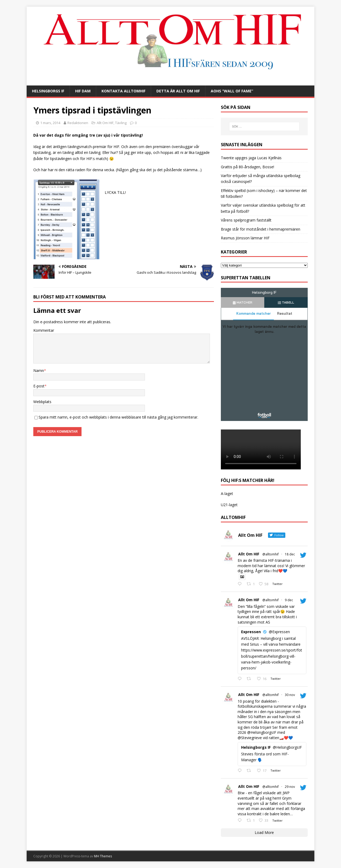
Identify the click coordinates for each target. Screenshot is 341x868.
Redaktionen (78, 123)
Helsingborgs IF (48, 91)
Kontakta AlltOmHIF (123, 91)
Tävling (121, 123)
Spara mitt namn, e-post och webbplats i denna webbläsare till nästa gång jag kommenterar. (118, 417)
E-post (39, 386)
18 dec (290, 554)
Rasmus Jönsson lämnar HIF (245, 238)
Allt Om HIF (105, 123)
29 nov (290, 787)
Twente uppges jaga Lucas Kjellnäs (251, 158)
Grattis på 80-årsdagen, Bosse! (247, 167)
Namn (39, 370)
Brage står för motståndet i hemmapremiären (261, 229)
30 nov (290, 695)
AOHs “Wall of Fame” (232, 91)
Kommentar (44, 330)
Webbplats (42, 402)
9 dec (289, 600)
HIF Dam (83, 91)
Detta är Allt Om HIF (178, 91)
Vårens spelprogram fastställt (246, 220)
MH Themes (103, 856)
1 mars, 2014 (50, 123)
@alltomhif (271, 554)
